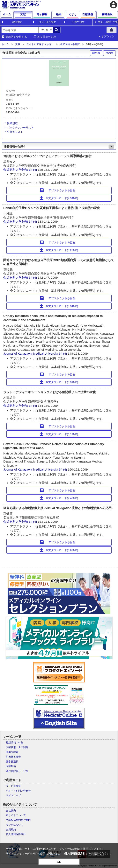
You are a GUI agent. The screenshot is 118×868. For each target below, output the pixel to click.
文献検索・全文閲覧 (17, 747)
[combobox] (20, 30)
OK (59, 862)
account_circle (113, 5)
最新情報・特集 (15, 743)
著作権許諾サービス (17, 771)
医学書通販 (12, 762)
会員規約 (11, 829)
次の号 (109, 53)
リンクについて (15, 825)
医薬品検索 (12, 752)
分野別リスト (15, 132)
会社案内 (11, 811)
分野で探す (78, 22)
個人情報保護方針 (16, 834)
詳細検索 (17, 22)
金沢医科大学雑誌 (70, 44)
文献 (18, 44)
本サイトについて (16, 815)
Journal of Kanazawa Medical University (31, 353)
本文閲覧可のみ (47, 37)
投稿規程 (12, 123)
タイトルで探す (47, 22)
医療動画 (11, 766)
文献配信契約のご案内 (18, 820)
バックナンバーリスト (20, 128)
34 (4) (33, 170)
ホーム (5, 44)
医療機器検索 (13, 757)
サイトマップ (13, 796)
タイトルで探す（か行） (40, 44)
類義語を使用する (16, 37)
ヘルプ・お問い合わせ (18, 791)
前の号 (96, 53)
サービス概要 (13, 786)
